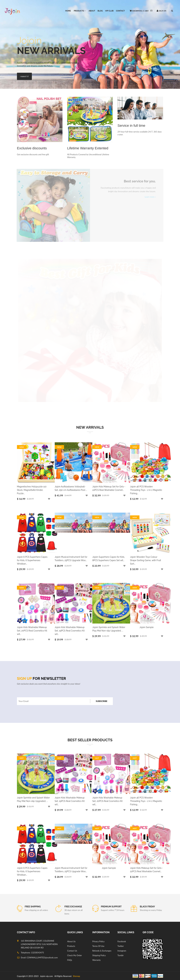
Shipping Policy (99, 955)
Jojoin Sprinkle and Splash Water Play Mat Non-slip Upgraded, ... (109, 629)
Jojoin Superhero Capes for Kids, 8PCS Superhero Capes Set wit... (109, 559)
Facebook (122, 941)
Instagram (122, 951)
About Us (71, 941)
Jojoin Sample (147, 627)
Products (71, 946)
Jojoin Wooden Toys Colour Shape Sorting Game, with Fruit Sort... (146, 560)
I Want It (24, 76)
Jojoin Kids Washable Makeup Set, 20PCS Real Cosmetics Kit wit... (32, 631)
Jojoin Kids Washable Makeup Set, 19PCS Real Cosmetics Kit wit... (70, 631)
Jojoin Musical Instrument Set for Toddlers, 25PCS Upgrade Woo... (71, 559)
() (151, 11)
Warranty (97, 960)
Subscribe (102, 701)
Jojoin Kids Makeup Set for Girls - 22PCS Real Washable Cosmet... (109, 488)
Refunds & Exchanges (102, 951)
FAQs (70, 960)
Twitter (121, 946)
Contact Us (72, 951)
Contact (120, 11)
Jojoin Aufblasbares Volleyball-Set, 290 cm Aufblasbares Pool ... (71, 488)
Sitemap (76, 976)
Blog (100, 11)
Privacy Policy (98, 941)
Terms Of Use (98, 946)
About (92, 11)
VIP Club (109, 11)
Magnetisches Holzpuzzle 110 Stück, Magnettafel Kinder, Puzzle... (32, 490)
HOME (68, 11)
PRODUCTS (80, 11)
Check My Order (74, 955)
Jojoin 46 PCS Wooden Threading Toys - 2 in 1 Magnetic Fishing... (146, 490)
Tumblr (121, 955)
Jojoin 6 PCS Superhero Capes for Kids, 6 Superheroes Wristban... (32, 560)
